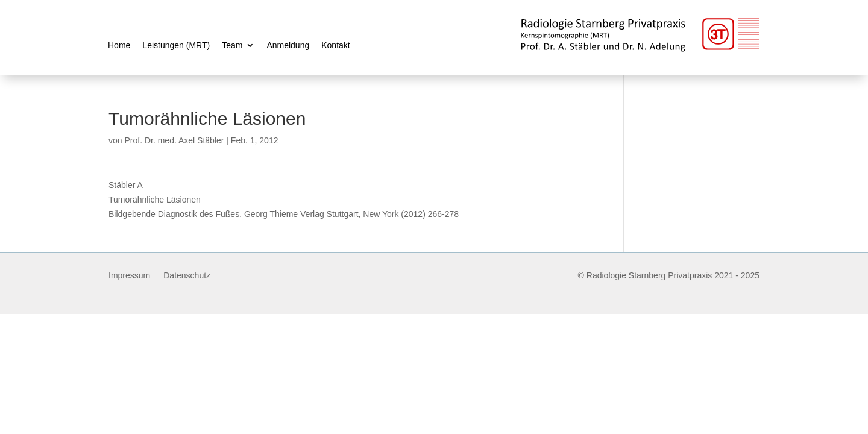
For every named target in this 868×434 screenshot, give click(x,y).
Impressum (129, 276)
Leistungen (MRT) (176, 46)
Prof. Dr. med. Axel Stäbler (174, 140)
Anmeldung (288, 46)
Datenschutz (187, 276)
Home (119, 46)
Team (232, 46)
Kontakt (335, 46)
